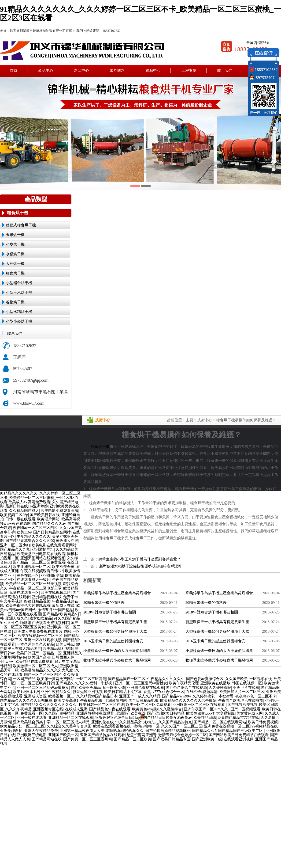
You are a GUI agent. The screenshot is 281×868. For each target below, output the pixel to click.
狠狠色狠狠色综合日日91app (118, 718)
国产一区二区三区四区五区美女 (39, 625)
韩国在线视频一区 (247, 683)
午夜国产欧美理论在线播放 (240, 700)
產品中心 (46, 70)
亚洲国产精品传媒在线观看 (103, 735)
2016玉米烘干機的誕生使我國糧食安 (113, 641)
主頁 (189, 420)
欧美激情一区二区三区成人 (35, 666)
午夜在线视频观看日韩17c (42, 571)
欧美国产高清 (39, 657)
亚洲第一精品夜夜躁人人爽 (82, 731)
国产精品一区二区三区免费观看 (39, 562)
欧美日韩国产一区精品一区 (39, 653)
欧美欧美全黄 (63, 567)
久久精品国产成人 (24, 511)
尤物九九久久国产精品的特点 (168, 722)
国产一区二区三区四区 (43, 675)
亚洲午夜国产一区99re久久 (206, 709)
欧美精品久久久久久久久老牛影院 (188, 700)
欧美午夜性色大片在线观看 (28, 605)
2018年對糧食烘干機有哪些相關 (110, 612)
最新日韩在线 (17, 506)
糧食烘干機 (18, 213)
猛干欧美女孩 (114, 687)
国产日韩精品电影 (144, 700)
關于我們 (225, 70)
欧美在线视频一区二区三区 (40, 636)
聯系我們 (261, 676)
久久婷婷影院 (220, 687)
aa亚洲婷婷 (39, 506)
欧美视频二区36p (14, 515)
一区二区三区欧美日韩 (35, 683)
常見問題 (117, 70)
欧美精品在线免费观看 (34, 661)
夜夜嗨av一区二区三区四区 (35, 528)
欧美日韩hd (65, 644)
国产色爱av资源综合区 (205, 679)
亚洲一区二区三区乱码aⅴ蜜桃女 (141, 683)
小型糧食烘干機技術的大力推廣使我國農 (117, 651)
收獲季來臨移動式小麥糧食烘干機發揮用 (117, 660)
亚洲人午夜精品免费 (41, 731)
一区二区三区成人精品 (71, 722)
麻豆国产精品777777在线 (238, 718)
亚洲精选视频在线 (47, 597)
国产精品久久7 (204, 731)
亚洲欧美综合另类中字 (32, 722)
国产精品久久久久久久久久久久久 (49, 705)
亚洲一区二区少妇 (15, 545)
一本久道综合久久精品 (35, 644)
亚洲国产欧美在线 (130, 713)
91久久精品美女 (129, 722)
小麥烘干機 (15, 244)
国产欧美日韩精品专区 (172, 739)
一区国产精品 (24, 679)
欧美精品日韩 (205, 718)
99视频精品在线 (265, 726)
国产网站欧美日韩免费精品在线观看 (239, 735)
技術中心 (205, 420)
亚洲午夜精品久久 (56, 692)
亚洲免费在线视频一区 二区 (227, 726)
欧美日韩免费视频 (263, 722)
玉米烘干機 (15, 235)
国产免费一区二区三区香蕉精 (88, 739)
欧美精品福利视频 (58, 649)
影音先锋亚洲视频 (88, 692)
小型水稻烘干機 (19, 312)
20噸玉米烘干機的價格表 (104, 603)
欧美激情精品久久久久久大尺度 (47, 670)
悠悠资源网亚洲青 (142, 735)
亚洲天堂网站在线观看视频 (43, 558)
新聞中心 (81, 70)
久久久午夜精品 (18, 709)
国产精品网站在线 (47, 739)
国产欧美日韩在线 (45, 515)
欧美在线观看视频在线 (112, 726)
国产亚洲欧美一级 (207, 739)
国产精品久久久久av (49, 523)
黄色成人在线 (67, 541)
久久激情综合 (171, 709)
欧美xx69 (24, 532)
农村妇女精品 (41, 618)
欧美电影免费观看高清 (59, 511)
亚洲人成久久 (17, 618)
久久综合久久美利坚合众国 (69, 726)
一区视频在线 (261, 679)
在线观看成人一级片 (33, 580)
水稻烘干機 (15, 254)
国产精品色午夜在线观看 (110, 709)
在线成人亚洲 (76, 709)
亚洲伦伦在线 (103, 722)
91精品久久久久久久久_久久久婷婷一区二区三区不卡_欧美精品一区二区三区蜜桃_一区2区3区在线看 (40, 498)
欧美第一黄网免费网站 (56, 679)
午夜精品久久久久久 (33, 536)
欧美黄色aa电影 (145, 709)
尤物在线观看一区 (24, 592)
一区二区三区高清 (91, 679)
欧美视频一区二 (61, 696)
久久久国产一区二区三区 (182, 726)
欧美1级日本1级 (26, 692)
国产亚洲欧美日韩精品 (166, 713)
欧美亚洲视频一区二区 (32, 567)
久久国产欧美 (237, 679)
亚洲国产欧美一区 (63, 735)
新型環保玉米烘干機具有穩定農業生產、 (117, 622)
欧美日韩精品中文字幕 (123, 692)
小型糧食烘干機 (19, 283)
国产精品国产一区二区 (127, 679)
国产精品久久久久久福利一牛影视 (84, 683)
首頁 (14, 70)
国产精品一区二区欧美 (133, 739)
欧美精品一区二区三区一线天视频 (33, 584)
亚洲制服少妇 (52, 575)
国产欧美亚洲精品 (86, 687)
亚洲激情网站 (116, 700)
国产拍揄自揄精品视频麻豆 (168, 731)
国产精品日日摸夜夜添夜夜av (168, 718)
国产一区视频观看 (245, 709)
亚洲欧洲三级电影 (32, 735)
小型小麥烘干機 (19, 321)
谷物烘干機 (15, 302)
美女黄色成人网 (250, 713)
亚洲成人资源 (35, 696)
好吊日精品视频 (37, 601)
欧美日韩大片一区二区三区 (242, 692)
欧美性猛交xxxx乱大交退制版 (211, 713)
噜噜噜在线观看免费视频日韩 (45, 623)
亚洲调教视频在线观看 (95, 713)
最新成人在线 (63, 605)
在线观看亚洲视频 (239, 739)
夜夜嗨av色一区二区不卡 (256, 696)
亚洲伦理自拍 (11, 731)
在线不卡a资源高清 (202, 692)
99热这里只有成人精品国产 (40, 646)
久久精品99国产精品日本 (97, 696)
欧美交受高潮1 (66, 700)
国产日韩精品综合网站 (52, 532)
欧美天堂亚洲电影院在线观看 (41, 554)
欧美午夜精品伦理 (184, 683)
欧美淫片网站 (48, 519)
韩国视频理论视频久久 (125, 731)
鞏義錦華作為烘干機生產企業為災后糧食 (117, 593)
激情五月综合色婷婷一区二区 (183, 735)
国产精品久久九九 (15, 549)
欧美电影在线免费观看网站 (54, 545)
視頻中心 (153, 70)
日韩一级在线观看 (20, 519)
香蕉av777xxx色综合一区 (164, 692)
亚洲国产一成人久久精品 (140, 696)
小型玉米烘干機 (19, 292)
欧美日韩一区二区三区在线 (102, 705)
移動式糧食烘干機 (21, 225)
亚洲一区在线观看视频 (43, 640)
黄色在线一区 (28, 575)
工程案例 (189, 70)
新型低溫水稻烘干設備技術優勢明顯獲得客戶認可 (140, 566)
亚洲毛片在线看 (246, 687)
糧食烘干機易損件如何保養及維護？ (246, 420)
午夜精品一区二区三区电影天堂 (35, 588)
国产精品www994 (176, 696)
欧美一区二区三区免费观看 (148, 705)
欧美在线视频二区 (56, 592)
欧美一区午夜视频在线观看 (39, 612)
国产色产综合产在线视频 (186, 687)
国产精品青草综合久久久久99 (30, 541)
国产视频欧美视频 (243, 705)
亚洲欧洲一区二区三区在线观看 (199, 705)
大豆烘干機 (15, 264)
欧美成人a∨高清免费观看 (29, 502)
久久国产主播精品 (59, 713)
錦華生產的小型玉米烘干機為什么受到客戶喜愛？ (140, 559)
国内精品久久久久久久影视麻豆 (26, 700)
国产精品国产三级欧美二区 (241, 731)
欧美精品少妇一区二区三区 (22, 726)
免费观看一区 (32, 713)
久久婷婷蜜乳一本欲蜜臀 (213, 696)
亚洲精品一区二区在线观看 (71, 718)
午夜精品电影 (91, 700)
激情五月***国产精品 (55, 610)
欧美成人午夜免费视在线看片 (38, 631)
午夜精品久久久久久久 (166, 679)
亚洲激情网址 (43, 549)
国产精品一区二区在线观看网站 (220, 722)
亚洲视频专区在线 (48, 709)
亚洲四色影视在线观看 (145, 687)
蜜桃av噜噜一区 (146, 726)
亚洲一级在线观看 (32, 718)
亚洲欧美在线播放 (215, 683)
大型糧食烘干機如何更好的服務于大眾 (115, 631)
